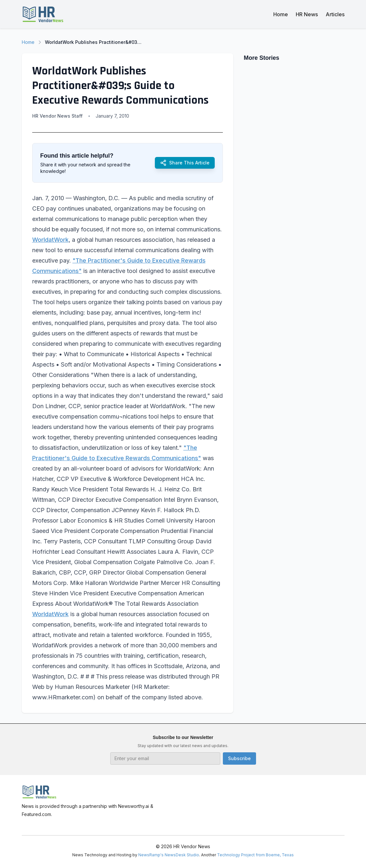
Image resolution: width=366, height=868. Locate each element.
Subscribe (239, 758)
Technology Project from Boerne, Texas (255, 855)
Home (281, 14)
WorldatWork (50, 240)
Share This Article (185, 163)
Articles (335, 14)
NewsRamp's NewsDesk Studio (169, 855)
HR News (307, 14)
